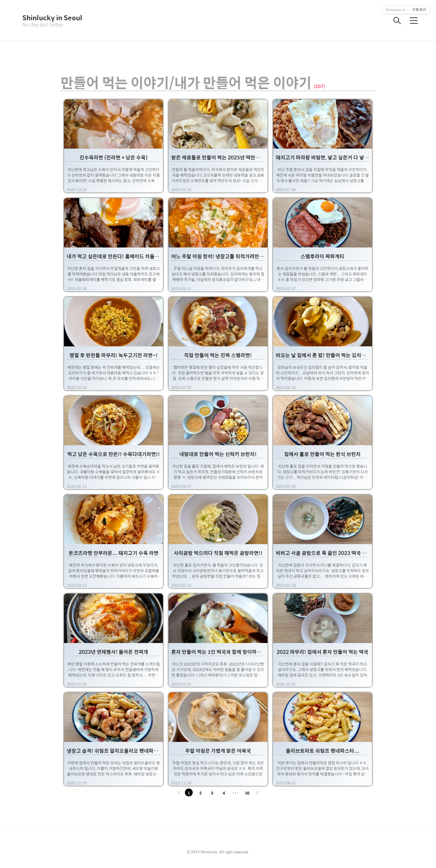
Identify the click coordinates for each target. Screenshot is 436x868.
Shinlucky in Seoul (50, 17)
